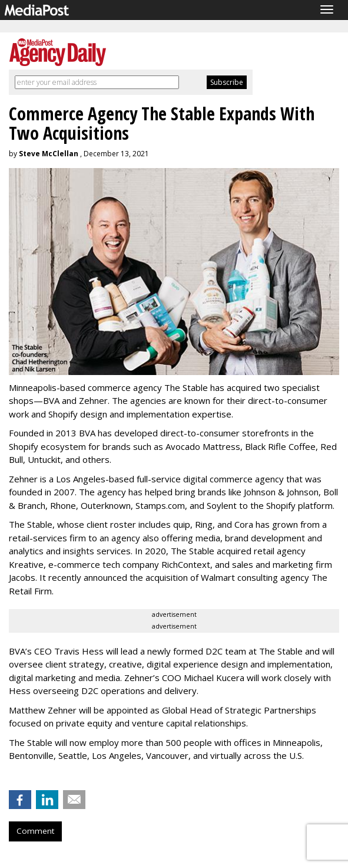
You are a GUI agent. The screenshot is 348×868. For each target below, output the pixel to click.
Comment (35, 831)
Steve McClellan (49, 154)
